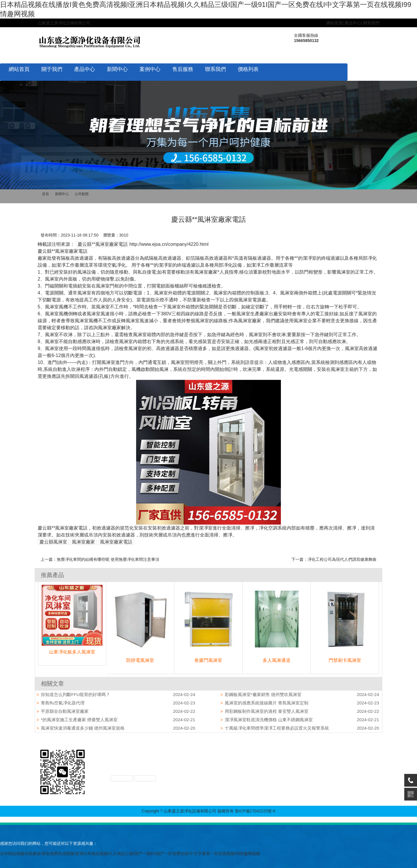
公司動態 (82, 194)
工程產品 (283, 763)
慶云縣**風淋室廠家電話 (103, 244)
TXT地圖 (145, 778)
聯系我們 (371, 23)
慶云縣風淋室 (53, 542)
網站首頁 (334, 23)
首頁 (45, 194)
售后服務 (183, 69)
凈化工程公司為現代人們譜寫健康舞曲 (342, 559)
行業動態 (313, 763)
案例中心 (150, 69)
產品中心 (353, 23)
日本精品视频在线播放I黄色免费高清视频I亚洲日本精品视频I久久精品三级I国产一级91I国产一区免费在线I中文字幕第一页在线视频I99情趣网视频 (130, 854)
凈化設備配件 (287, 769)
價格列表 (248, 69)
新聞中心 (117, 69)
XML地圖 (122, 778)
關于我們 (52, 69)
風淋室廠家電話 (116, 542)
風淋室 (281, 757)
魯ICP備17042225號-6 (255, 811)
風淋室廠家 (83, 542)
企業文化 (251, 757)
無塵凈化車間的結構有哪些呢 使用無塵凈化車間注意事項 (108, 559)
